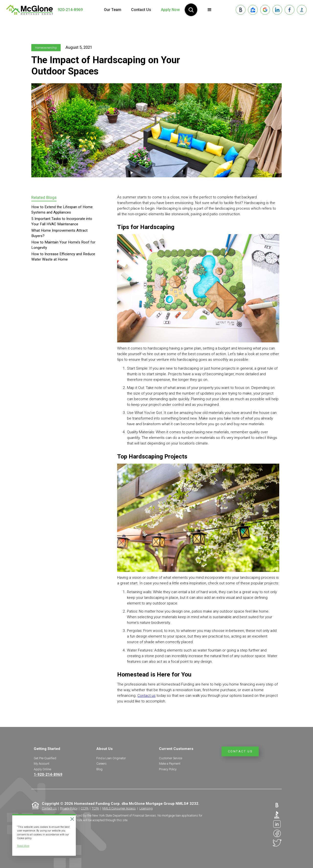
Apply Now (170, 10)
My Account (42, 764)
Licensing (146, 808)
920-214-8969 (70, 10)
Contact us (146, 696)
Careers (101, 764)
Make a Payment (170, 764)
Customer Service (171, 758)
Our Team (113, 10)
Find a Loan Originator (111, 758)
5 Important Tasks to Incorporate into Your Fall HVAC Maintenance (62, 221)
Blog (99, 769)
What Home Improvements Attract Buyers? (59, 233)
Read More (23, 846)
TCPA (95, 808)
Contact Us (141, 10)
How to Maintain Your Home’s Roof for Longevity (63, 245)
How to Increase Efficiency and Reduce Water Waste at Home (63, 257)
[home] (30, 10)
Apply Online (42, 769)
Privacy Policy (168, 769)
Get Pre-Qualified (45, 758)
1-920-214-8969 (48, 774)
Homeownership (46, 48)
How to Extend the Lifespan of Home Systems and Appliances (62, 210)
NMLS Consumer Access (119, 808)
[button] (210, 10)
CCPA (85, 808)
